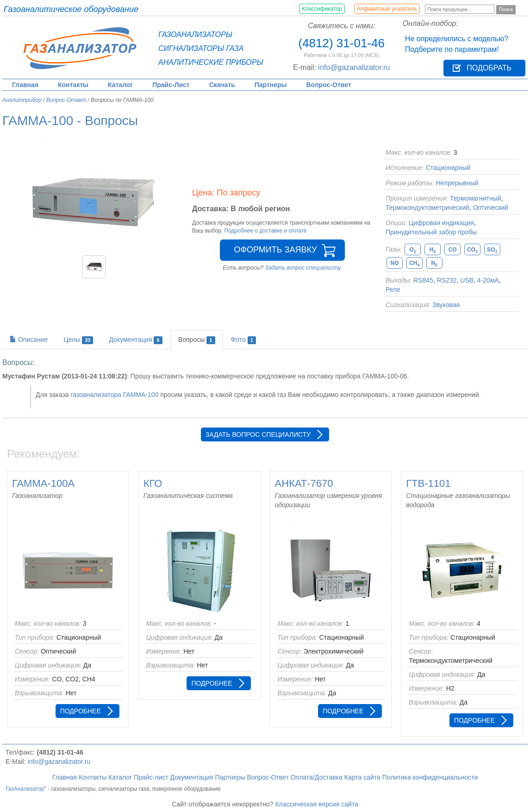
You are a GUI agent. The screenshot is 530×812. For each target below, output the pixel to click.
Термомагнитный (476, 198)
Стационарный (448, 168)
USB (467, 280)
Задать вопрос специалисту (258, 434)
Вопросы (197, 340)
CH (414, 263)
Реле (393, 290)
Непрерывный (457, 183)
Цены (78, 340)
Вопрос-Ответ (329, 85)
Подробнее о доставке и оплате (266, 231)
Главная (25, 85)
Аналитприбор (22, 100)
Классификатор (322, 9)
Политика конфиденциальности (430, 777)
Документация (135, 340)
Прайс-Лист (171, 85)
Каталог (120, 85)
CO (453, 250)
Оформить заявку (275, 250)
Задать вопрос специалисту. (304, 268)
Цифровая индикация (441, 223)
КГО (153, 483)
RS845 (423, 280)
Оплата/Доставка (317, 777)
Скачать (222, 85)
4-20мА (488, 280)
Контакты (73, 85)
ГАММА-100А (43, 483)
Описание (29, 340)
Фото (244, 340)
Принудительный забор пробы (431, 232)
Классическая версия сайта (317, 804)
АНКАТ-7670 (304, 483)
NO (395, 263)
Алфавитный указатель (387, 9)
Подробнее (81, 711)
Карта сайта (362, 777)
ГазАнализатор (25, 789)
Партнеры (271, 85)
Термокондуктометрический (427, 208)
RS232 (447, 280)
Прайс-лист (151, 777)
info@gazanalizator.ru (354, 67)
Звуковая (446, 305)
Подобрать (489, 68)
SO (492, 250)
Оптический (491, 208)
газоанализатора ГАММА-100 (114, 395)
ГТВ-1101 (428, 483)
